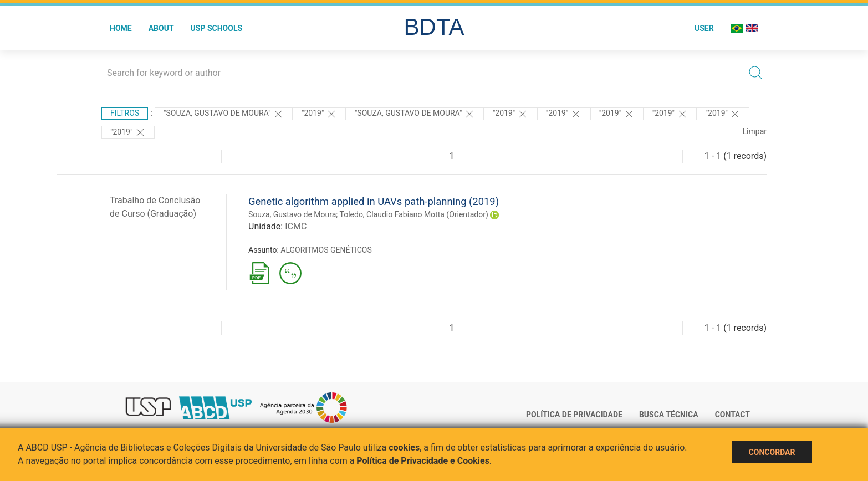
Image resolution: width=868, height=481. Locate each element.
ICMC (296, 226)
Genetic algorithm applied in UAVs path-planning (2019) (374, 201)
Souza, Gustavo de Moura (292, 214)
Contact (732, 415)
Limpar (755, 131)
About (161, 28)
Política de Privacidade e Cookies (423, 461)
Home (121, 28)
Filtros (125, 113)
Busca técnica (669, 415)
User (704, 28)
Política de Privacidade (574, 415)
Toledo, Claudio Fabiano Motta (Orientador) (414, 214)
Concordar (772, 452)
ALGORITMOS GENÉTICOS (326, 250)
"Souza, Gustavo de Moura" (224, 114)
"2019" (319, 114)
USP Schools (217, 28)
